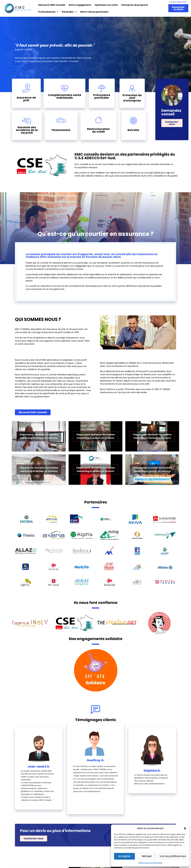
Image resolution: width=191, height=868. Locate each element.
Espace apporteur (178, 2)
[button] (185, 828)
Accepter (125, 856)
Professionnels (48, 12)
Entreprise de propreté (135, 5)
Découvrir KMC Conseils (52, 5)
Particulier (69, 12)
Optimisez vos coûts (106, 5)
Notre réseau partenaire (94, 12)
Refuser (148, 856)
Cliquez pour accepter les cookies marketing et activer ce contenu (39, 436)
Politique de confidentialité (150, 863)
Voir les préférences (174, 856)
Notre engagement (80, 5)
